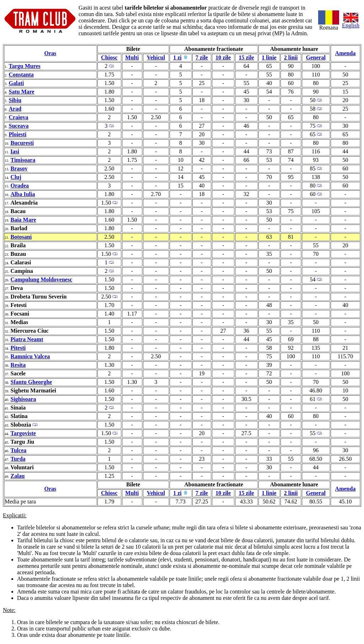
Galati (17, 83)
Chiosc (109, 57)
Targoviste (23, 433)
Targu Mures (25, 66)
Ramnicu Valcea (30, 356)
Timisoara (23, 160)
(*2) (35, 424)
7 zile (202, 57)
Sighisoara (23, 399)
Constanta (21, 75)
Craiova (19, 117)
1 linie (269, 57)
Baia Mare (23, 220)
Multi (132, 57)
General (316, 57)
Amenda (346, 53)
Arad (15, 109)
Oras (50, 53)
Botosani (21, 237)
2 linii (291, 57)
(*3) (319, 100)
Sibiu (15, 100)
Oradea (20, 186)
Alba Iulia (23, 194)
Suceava (19, 126)
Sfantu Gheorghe (31, 382)
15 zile (246, 57)
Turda (18, 459)
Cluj (16, 177)
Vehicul (156, 57)
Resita (18, 365)
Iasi (15, 151)
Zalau (18, 476)
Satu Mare (22, 92)
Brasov (19, 168)
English (351, 23)
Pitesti (18, 348)
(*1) (111, 66)
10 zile (223, 57)
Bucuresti (22, 143)
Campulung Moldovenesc (42, 279)
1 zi (177, 57)
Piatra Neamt (27, 339)
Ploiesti (18, 134)
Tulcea (19, 450)
